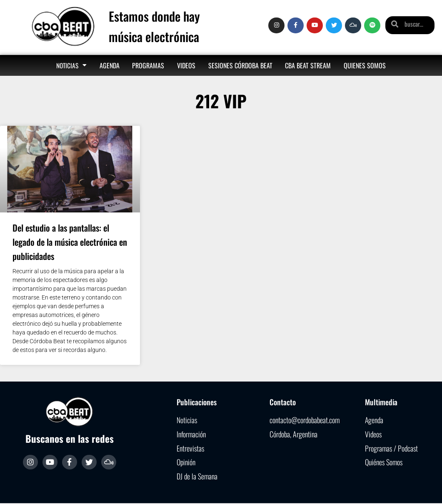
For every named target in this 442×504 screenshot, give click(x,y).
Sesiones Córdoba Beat (240, 65)
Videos (186, 65)
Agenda (110, 65)
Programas (148, 65)
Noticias (71, 65)
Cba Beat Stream (308, 65)
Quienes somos (365, 65)
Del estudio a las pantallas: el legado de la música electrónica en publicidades (70, 242)
